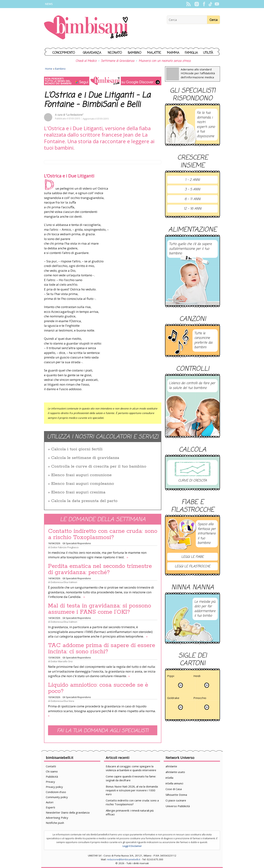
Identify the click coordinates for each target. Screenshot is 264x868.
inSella (169, 778)
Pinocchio (200, 698)
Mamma (173, 53)
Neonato (115, 53)
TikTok (210, 4)
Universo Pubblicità (178, 806)
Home (49, 69)
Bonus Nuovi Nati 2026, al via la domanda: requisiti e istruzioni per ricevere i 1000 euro (132, 790)
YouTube (217, 4)
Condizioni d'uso (56, 792)
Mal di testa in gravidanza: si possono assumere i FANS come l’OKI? (100, 609)
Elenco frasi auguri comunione (81, 475)
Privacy (50, 782)
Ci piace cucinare (176, 800)
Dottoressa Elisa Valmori (64, 582)
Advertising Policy (57, 818)
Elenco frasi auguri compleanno (83, 484)
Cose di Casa (174, 789)
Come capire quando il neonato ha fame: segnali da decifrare (131, 778)
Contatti (51, 766)
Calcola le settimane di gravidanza (85, 458)
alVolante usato (175, 772)
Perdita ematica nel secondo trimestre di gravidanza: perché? (100, 569)
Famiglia (191, 53)
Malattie (154, 53)
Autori (50, 802)
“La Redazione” (75, 115)
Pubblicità (52, 777)
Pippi (171, 676)
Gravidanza (92, 53)
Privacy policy (54, 787)
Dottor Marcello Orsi (62, 661)
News (49, 4)
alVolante (171, 766)
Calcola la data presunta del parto (84, 501)
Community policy (57, 797)
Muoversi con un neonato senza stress (165, 61)
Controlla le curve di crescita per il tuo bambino (99, 466)
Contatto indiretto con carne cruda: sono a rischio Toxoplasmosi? (103, 534)
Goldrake (173, 698)
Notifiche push (55, 823)
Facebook (204, 4)
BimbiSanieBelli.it (86, 28)
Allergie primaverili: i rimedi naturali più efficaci (130, 812)
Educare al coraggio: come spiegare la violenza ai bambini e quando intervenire (131, 768)
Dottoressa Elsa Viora (62, 701)
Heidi (197, 676)
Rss (188, 4)
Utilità (208, 53)
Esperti (50, 807)
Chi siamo (52, 771)
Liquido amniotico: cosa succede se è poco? (98, 688)
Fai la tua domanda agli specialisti (103, 731)
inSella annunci (174, 783)
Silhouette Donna (176, 795)
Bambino (135, 53)
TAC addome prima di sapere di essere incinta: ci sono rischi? (102, 649)
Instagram (197, 4)
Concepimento (64, 53)
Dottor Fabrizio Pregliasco (65, 547)
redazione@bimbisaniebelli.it (123, 859)
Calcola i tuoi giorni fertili (77, 449)
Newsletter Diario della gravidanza (68, 812)
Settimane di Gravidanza (118, 61)
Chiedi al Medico (86, 61)
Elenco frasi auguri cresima (78, 492)
